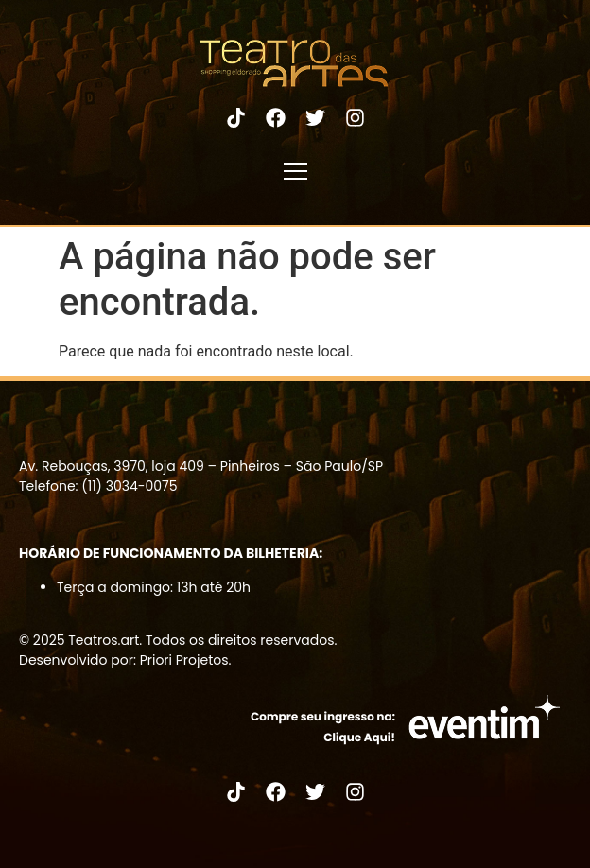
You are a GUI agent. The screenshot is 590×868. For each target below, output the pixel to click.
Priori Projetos (184, 660)
